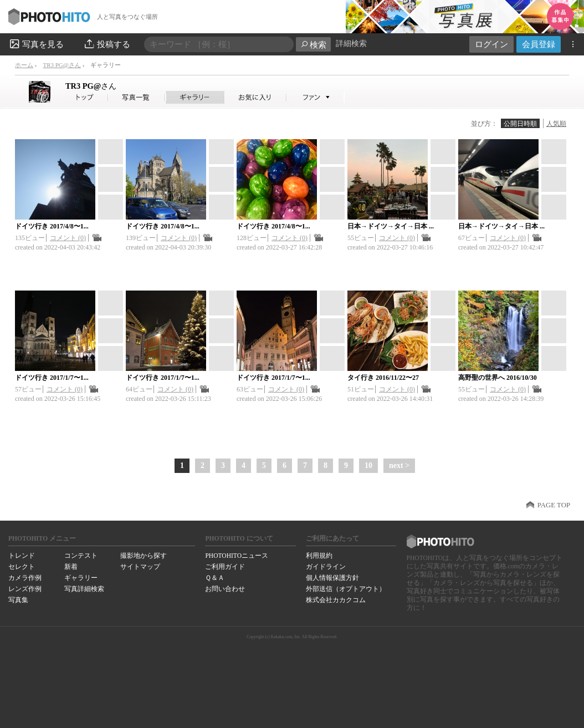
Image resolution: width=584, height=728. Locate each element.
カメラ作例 (25, 578)
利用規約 (319, 556)
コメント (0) (68, 238)
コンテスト (81, 556)
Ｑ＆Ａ (215, 578)
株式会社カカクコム (336, 600)
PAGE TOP (554, 505)
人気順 (556, 124)
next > (399, 465)
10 (368, 465)
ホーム (24, 65)
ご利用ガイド (225, 567)
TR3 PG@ (91, 86)
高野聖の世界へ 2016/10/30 (498, 378)
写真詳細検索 (84, 589)
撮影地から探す (144, 556)
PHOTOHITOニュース (236, 556)
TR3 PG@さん (62, 65)
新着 (71, 567)
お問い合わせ (225, 589)
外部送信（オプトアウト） (346, 589)
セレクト (22, 567)
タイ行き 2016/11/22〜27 (383, 378)
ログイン (491, 44)
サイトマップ (140, 567)
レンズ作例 (25, 589)
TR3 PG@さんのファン (316, 97)
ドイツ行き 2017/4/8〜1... (52, 226)
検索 (313, 45)
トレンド (22, 556)
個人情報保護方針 (332, 578)
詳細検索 (351, 44)
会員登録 (539, 44)
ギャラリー (81, 578)
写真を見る (36, 44)
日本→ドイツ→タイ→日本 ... (391, 226)
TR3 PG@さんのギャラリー (195, 97)
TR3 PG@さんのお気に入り (256, 97)
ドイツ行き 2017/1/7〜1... (52, 378)
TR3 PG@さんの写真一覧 (137, 97)
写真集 (18, 600)
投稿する (107, 44)
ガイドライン (326, 567)
